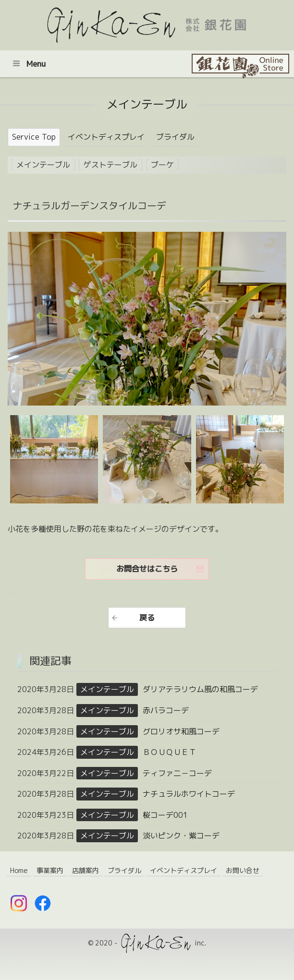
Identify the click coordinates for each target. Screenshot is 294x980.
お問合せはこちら (147, 569)
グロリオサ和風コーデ (181, 731)
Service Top (34, 137)
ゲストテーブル (110, 165)
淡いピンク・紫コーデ (181, 836)
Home (19, 870)
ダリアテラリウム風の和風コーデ (200, 689)
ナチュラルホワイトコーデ (189, 794)
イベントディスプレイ (106, 137)
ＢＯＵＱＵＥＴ (170, 752)
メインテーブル (43, 165)
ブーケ (162, 165)
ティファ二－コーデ (177, 773)
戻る (147, 618)
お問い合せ (243, 870)
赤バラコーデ (166, 710)
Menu (29, 64)
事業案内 (50, 870)
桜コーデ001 (165, 815)
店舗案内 (86, 870)
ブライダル (175, 137)
